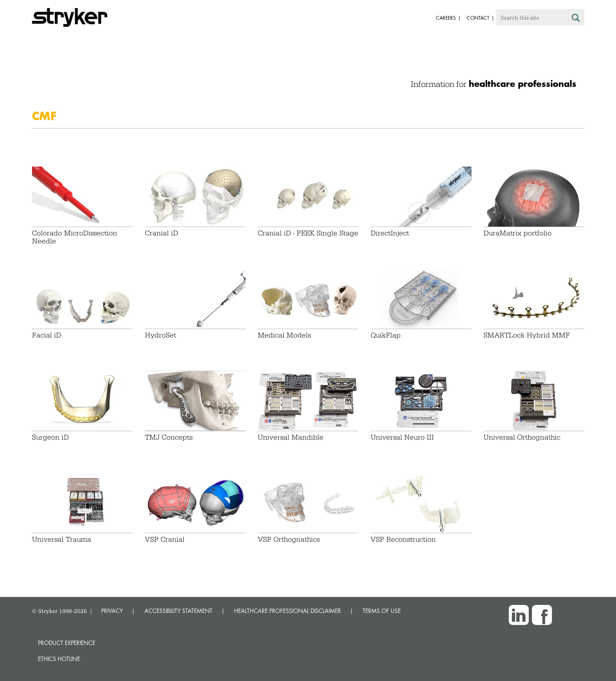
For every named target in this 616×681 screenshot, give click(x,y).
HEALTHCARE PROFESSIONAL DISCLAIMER (288, 611)
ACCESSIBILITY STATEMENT (179, 611)
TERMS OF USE (382, 611)
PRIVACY (112, 611)
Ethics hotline (59, 659)
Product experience (67, 643)
